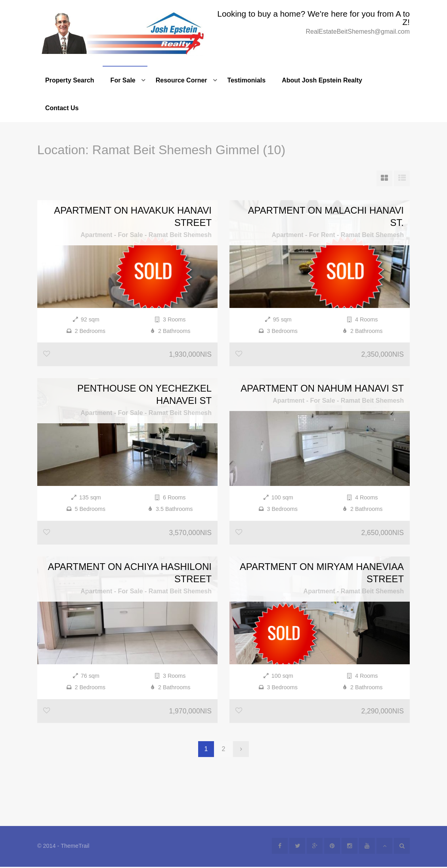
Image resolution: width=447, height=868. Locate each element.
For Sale (123, 80)
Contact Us (62, 108)
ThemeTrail (75, 847)
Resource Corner (181, 80)
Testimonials (247, 80)
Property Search (70, 80)
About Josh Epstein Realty (322, 80)
